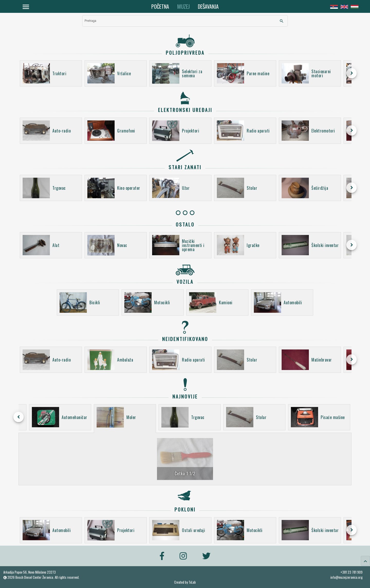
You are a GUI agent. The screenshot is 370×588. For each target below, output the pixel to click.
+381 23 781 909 (351, 572)
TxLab (192, 582)
